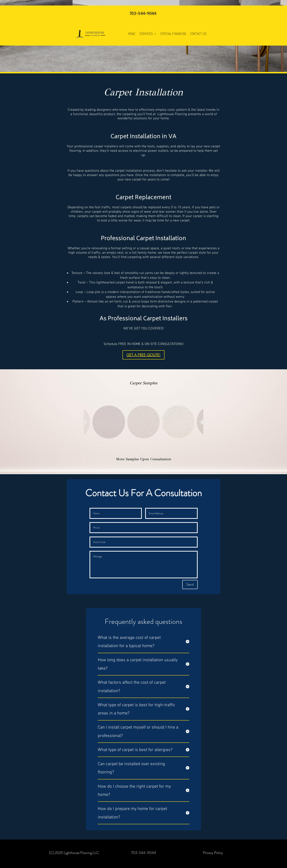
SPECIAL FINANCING (173, 34)
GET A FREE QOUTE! (143, 355)
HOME (132, 34)
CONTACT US (198, 34)
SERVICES (146, 34)
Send (190, 584)
